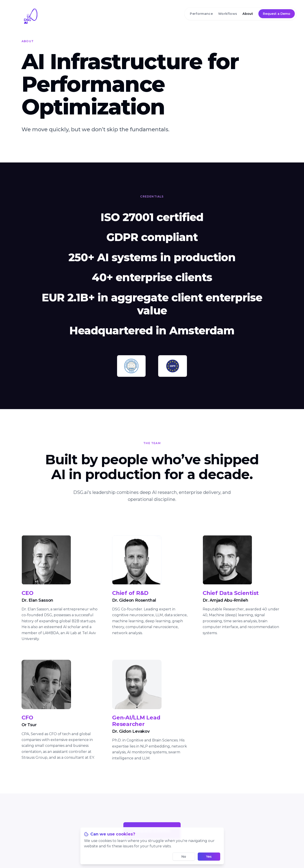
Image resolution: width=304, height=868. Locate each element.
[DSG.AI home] (152, 16)
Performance (201, 14)
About (248, 14)
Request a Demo (277, 14)
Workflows (228, 14)
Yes (209, 857)
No (184, 857)
